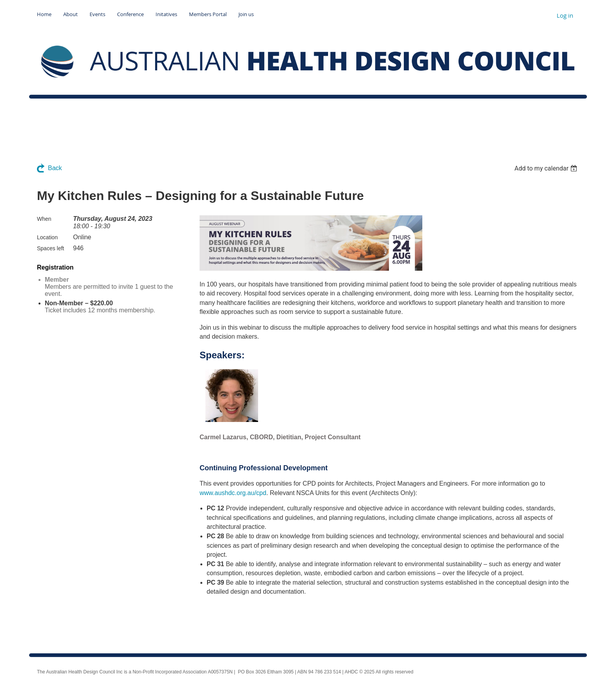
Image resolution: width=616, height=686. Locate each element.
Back (55, 168)
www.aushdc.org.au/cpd (233, 493)
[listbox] (547, 168)
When (44, 219)
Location (47, 237)
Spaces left (50, 248)
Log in (565, 15)
